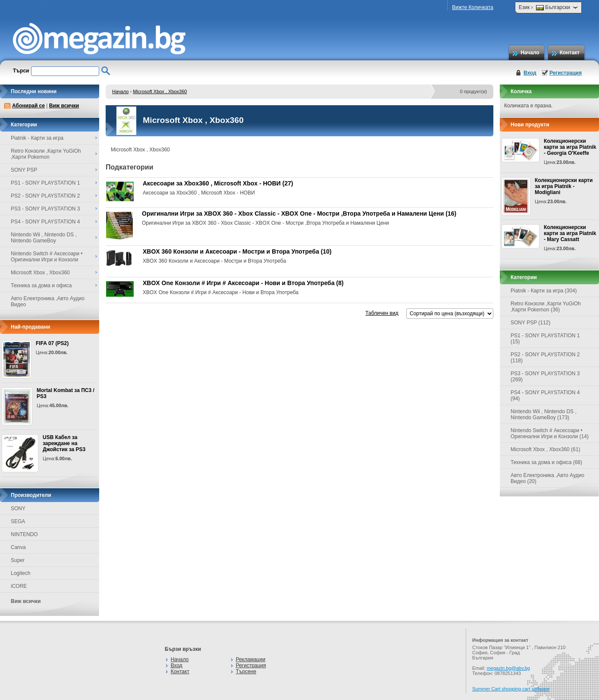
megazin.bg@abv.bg (508, 668)
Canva (18, 547)
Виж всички (64, 106)
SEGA (18, 521)
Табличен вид (382, 313)
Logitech (20, 573)
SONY (18, 509)
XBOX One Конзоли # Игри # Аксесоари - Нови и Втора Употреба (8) (243, 283)
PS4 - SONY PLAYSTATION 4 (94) (545, 396)
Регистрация (566, 73)
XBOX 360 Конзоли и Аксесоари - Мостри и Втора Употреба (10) (237, 251)
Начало (530, 53)
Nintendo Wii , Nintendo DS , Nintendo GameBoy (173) (544, 414)
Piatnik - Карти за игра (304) (544, 291)
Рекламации (251, 659)
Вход (530, 73)
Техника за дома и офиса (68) (546, 462)
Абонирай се (28, 106)
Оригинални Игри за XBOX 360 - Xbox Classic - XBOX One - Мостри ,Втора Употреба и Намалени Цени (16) (299, 213)
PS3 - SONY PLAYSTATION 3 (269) (545, 377)
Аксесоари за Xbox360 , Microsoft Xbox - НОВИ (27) (218, 183)
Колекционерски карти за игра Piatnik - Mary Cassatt (570, 233)
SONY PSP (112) (530, 323)
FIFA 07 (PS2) (52, 343)
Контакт (570, 53)
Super (18, 560)
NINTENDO (24, 534)
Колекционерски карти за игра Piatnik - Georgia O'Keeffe (570, 147)
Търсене (246, 672)
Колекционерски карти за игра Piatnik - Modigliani (564, 186)
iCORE (19, 586)
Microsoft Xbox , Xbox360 (160, 91)
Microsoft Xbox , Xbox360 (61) (545, 449)
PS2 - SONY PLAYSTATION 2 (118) (545, 358)
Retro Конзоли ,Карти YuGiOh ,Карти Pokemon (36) (546, 307)
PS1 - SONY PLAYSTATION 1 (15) (545, 339)
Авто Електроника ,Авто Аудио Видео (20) (547, 478)
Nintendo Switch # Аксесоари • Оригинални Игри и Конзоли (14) (550, 433)
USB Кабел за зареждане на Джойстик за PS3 (64, 443)
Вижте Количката (472, 7)
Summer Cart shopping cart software (511, 689)
